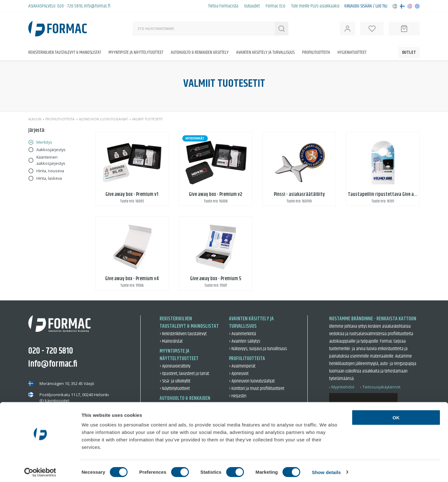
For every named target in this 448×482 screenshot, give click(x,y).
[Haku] (204, 29)
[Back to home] (58, 29)
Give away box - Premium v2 (216, 195)
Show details (327, 470)
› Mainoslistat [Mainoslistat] (171, 341)
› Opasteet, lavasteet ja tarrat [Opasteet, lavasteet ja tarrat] (184, 374)
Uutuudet (252, 6)
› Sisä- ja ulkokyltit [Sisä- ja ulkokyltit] (175, 381)
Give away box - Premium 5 (216, 279)
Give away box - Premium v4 (132, 279)
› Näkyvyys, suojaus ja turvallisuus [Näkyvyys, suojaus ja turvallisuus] (258, 349)
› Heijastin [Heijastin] (238, 396)
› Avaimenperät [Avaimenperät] (242, 366)
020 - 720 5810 (70, 6)
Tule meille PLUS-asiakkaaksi (315, 6)
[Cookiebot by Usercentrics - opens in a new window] (40, 470)
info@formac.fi (97, 6)
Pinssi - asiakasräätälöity (299, 195)
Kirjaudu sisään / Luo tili (366, 6)
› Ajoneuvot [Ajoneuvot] (239, 374)
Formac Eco (275, 6)
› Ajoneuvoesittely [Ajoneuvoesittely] (175, 366)
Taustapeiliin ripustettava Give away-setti (390, 195)
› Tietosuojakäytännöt (380, 387)
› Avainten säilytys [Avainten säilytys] (245, 341)
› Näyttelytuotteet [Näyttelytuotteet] (175, 389)
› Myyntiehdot (342, 387)
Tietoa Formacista (223, 6)
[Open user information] (348, 29)
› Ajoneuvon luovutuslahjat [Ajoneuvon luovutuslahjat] (252, 381)
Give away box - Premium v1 (132, 195)
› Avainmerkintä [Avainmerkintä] (243, 334)
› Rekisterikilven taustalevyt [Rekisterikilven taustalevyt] (183, 334)
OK (396, 415)
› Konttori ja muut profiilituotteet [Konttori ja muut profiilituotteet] (257, 389)
